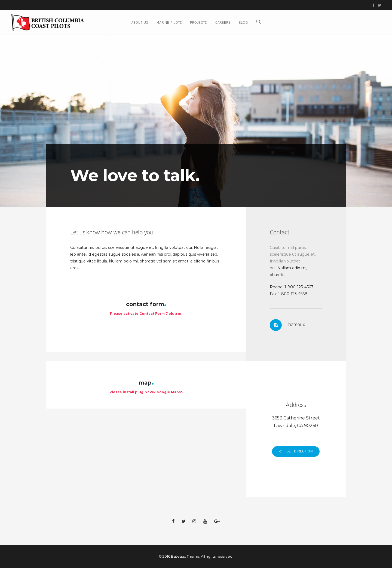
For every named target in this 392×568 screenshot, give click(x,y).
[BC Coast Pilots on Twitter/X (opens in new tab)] (379, 6)
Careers (223, 23)
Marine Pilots (169, 23)
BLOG (243, 23)
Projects (198, 23)
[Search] (259, 22)
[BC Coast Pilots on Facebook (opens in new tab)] (374, 6)
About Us (140, 23)
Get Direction (296, 451)
